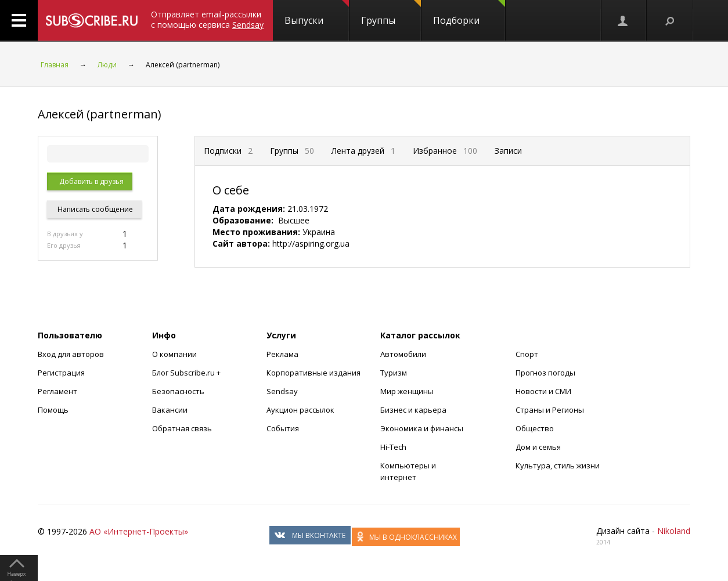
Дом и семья (538, 447)
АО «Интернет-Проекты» (139, 531)
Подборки (469, 13)
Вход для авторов (71, 354)
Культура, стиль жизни (558, 465)
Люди (107, 65)
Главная (55, 65)
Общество (535, 428)
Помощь (53, 410)
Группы (391, 13)
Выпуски (317, 13)
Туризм (394, 373)
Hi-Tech (393, 447)
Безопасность (178, 391)
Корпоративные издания (313, 373)
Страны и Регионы (550, 410)
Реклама (282, 354)
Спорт (527, 354)
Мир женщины (407, 391)
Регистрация (61, 373)
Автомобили (403, 354)
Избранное (445, 151)
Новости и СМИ (543, 391)
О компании (174, 354)
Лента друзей (363, 151)
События (283, 428)
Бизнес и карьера (413, 410)
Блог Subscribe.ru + (187, 373)
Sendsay (282, 391)
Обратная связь (182, 428)
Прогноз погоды (545, 373)
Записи (508, 151)
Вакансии (170, 410)
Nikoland (674, 531)
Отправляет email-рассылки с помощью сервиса (207, 19)
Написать (94, 209)
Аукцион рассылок (300, 410)
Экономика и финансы (422, 428)
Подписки (228, 151)
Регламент (57, 391)
